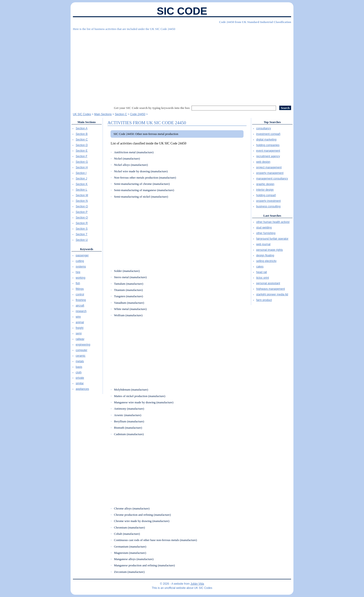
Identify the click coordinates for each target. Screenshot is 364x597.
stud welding (264, 228)
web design (263, 162)
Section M (82, 195)
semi (79, 333)
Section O (82, 206)
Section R (82, 223)
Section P (82, 212)
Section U (82, 240)
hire (78, 272)
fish (78, 283)
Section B (82, 134)
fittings (80, 289)
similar (80, 383)
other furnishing (266, 233)
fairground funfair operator (272, 239)
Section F (82, 156)
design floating (265, 255)
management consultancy (272, 179)
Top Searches (272, 122)
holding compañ (266, 195)
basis (79, 367)
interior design (265, 190)
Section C (82, 140)
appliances (82, 389)
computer (81, 350)
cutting (80, 261)
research (81, 311)
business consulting (268, 206)
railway (80, 339)
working (80, 278)
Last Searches (272, 216)
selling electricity (266, 261)
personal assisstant (268, 283)
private (80, 378)
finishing (81, 300)
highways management (271, 289)
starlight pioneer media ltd (272, 294)
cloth (79, 372)
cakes (260, 267)
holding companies (268, 145)
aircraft (80, 306)
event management (268, 151)
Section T (81, 234)
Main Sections (87, 122)
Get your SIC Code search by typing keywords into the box (152, 108)
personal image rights (270, 250)
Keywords (87, 249)
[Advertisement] (182, 66)
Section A (82, 128)
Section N (82, 201)
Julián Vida (197, 584)
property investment (268, 201)
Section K (82, 184)
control (80, 294)
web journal (263, 244)
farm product (264, 300)
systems (81, 267)
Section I (81, 173)
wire (78, 317)
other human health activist (273, 222)
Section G (82, 162)
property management (270, 173)
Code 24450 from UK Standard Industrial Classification (255, 22)
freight (80, 328)
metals (80, 361)
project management (269, 167)
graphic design (265, 184)
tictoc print (263, 278)
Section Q (82, 218)
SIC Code (182, 11)
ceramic (81, 356)
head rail (262, 272)
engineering (83, 345)
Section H (82, 167)
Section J (81, 179)
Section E (82, 151)
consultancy (264, 128)
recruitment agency (268, 156)
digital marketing (266, 140)
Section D (82, 145)
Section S (82, 229)
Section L (81, 190)
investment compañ (268, 134)
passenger (82, 255)
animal (80, 322)
